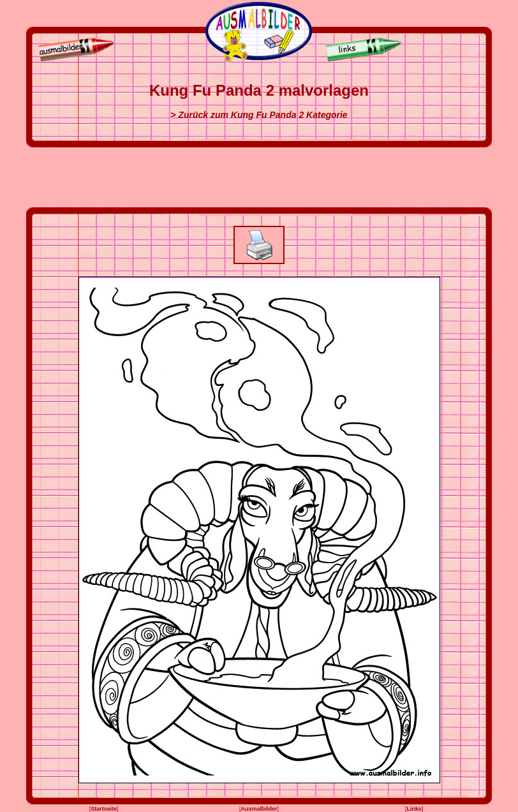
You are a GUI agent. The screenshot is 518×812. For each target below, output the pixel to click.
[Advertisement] (259, 177)
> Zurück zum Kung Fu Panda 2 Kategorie (259, 115)
